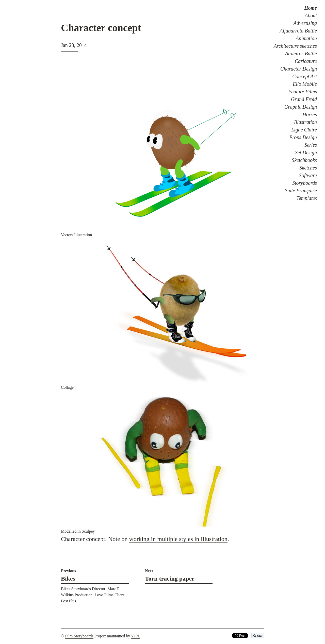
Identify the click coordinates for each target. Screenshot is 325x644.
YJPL (136, 636)
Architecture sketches (295, 46)
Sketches (308, 168)
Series (311, 145)
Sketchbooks (304, 160)
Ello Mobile (305, 84)
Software (308, 175)
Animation (306, 38)
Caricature (306, 61)
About (311, 15)
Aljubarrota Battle (298, 31)
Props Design (303, 137)
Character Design (299, 69)
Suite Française (301, 191)
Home (311, 8)
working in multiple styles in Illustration (178, 539)
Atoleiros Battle (301, 54)
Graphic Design (301, 107)
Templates (307, 198)
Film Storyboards (79, 636)
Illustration (305, 122)
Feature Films (303, 92)
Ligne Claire (304, 130)
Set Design (306, 152)
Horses (310, 114)
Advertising (305, 23)
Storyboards (305, 183)
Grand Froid (304, 99)
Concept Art (305, 76)
